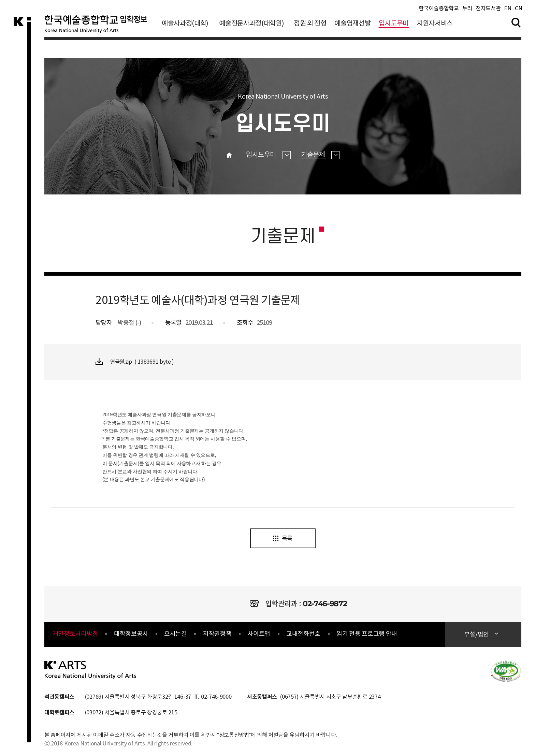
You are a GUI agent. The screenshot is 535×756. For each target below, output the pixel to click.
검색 (516, 24)
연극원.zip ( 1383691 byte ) (136, 361)
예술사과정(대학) (185, 25)
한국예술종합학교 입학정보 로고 (98, 29)
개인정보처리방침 (75, 635)
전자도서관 (488, 10)
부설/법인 (477, 635)
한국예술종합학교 (439, 10)
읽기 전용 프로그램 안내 (367, 635)
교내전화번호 (303, 635)
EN (508, 10)
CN (518, 10)
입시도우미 (394, 25)
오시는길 (176, 635)
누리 (467, 10)
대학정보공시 (131, 635)
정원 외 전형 (310, 25)
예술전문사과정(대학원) (251, 25)
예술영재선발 (352, 25)
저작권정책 (217, 635)
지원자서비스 (435, 25)
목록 (283, 539)
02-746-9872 (325, 604)
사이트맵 (259, 635)
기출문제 (320, 155)
